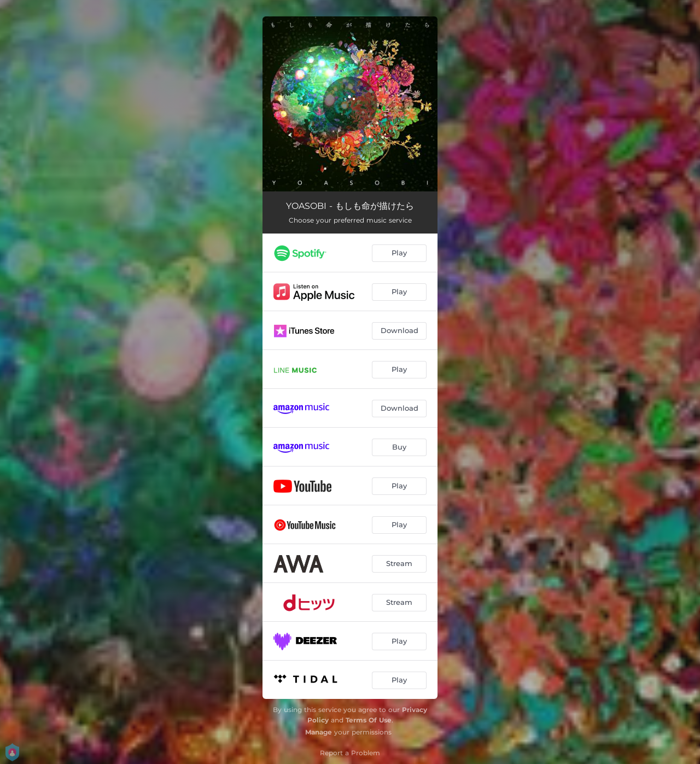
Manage (319, 732)
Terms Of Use (369, 720)
